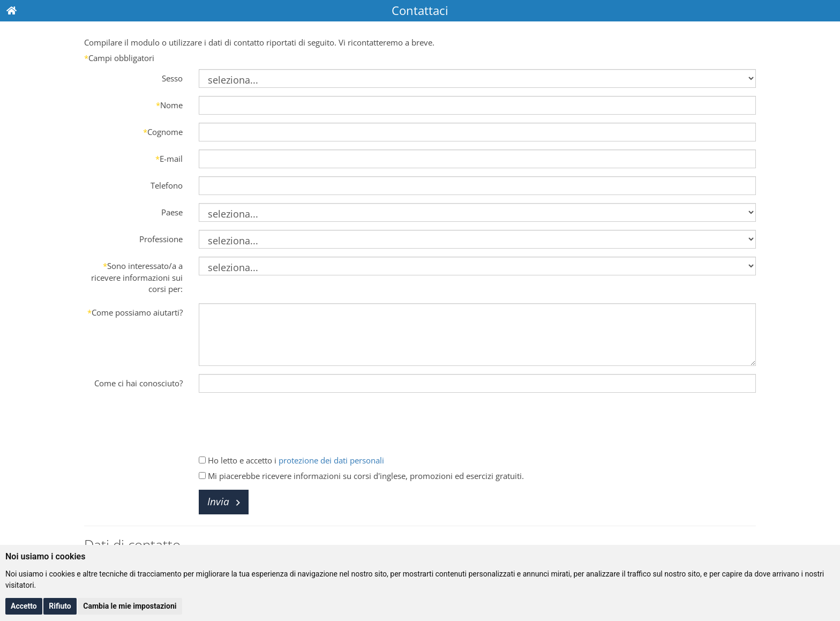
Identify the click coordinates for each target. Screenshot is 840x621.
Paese (172, 212)
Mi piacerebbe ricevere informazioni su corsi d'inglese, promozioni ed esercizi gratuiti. (361, 476)
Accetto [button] (24, 606)
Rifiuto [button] (60, 606)
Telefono (167, 185)
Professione (161, 239)
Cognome (163, 132)
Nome (169, 105)
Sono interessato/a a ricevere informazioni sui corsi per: (137, 277)
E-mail (169, 159)
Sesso (172, 78)
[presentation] (280, 422)
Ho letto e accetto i (291, 460)
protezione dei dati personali (331, 460)
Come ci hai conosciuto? (138, 383)
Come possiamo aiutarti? (135, 312)
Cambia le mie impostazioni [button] (130, 606)
